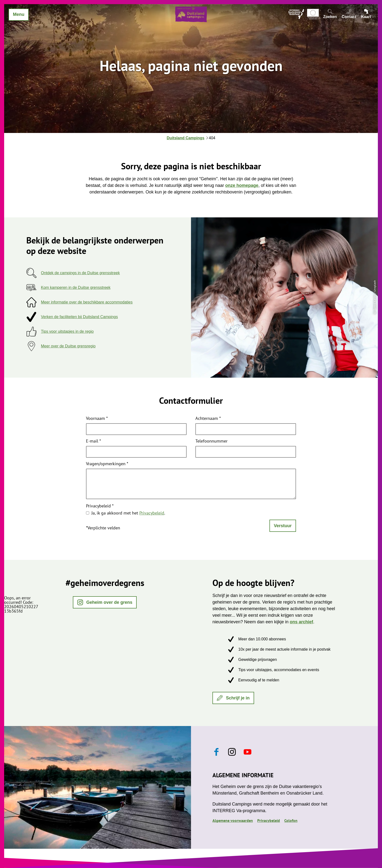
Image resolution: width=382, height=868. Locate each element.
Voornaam (97, 419)
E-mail (93, 441)
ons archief (301, 622)
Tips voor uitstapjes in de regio (67, 331)
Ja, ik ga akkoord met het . (128, 513)
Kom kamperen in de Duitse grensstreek (76, 288)
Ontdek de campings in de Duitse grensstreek (80, 273)
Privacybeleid (100, 506)
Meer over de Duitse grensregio (68, 346)
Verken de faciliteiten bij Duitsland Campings (79, 317)
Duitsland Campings (186, 138)
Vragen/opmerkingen (107, 464)
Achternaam (208, 419)
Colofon (291, 820)
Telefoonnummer (211, 441)
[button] (105, 602)
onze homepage (242, 185)
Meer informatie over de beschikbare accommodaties (87, 302)
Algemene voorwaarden (233, 820)
